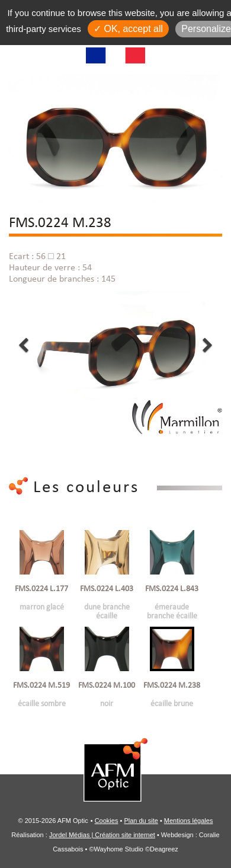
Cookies (107, 821)
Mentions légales (189, 821)
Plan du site (141, 821)
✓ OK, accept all (128, 29)
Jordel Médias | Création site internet (102, 835)
